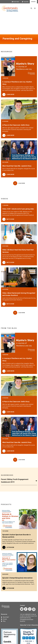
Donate (4, 619)
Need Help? (5, 617)
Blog (3, 621)
